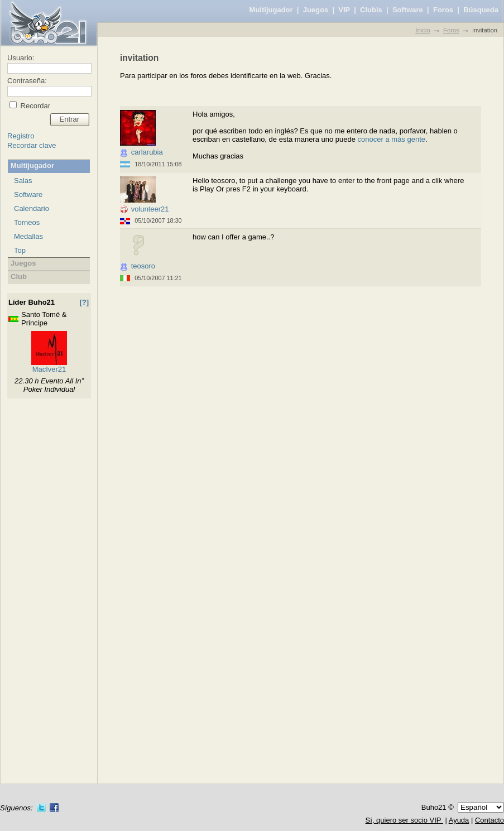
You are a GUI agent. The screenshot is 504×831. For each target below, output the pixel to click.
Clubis (371, 10)
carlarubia (147, 152)
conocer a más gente (392, 139)
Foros (443, 10)
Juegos (316, 10)
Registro (21, 136)
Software (408, 10)
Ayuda (459, 820)
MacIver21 (49, 369)
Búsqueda (481, 10)
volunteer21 (150, 209)
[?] (84, 302)
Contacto (489, 820)
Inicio (423, 30)
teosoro (143, 266)
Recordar (34, 106)
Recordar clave (32, 145)
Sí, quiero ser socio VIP (404, 820)
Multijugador (271, 10)
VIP (344, 10)
